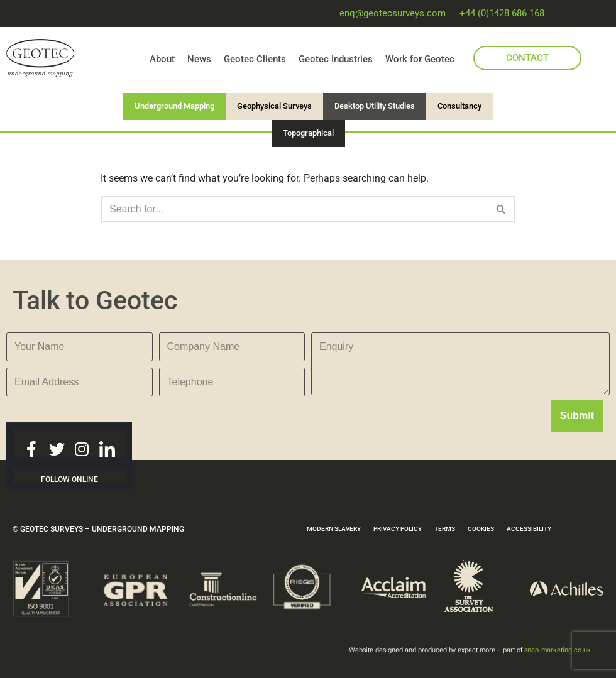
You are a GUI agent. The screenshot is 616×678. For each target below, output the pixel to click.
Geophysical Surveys (274, 106)
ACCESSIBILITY (529, 529)
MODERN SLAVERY (334, 529)
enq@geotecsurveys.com (393, 13)
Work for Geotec (420, 59)
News (199, 59)
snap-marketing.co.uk (558, 650)
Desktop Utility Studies (375, 106)
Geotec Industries (336, 59)
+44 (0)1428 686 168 (502, 13)
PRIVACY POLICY (398, 529)
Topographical (308, 133)
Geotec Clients (255, 59)
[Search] (294, 209)
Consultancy (459, 106)
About (162, 59)
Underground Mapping (174, 106)
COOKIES (481, 529)
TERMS (445, 529)
